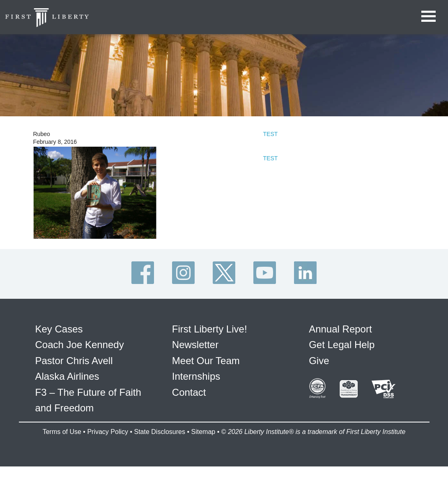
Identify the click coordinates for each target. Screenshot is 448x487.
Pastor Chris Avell (74, 361)
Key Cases (59, 329)
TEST (271, 134)
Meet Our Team (206, 361)
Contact (189, 392)
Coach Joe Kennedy (80, 345)
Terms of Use (62, 432)
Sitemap (203, 432)
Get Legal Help (342, 345)
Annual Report (340, 329)
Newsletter (195, 345)
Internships (196, 376)
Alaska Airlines (67, 376)
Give (319, 361)
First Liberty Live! (210, 329)
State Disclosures (160, 432)
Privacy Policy (108, 432)
